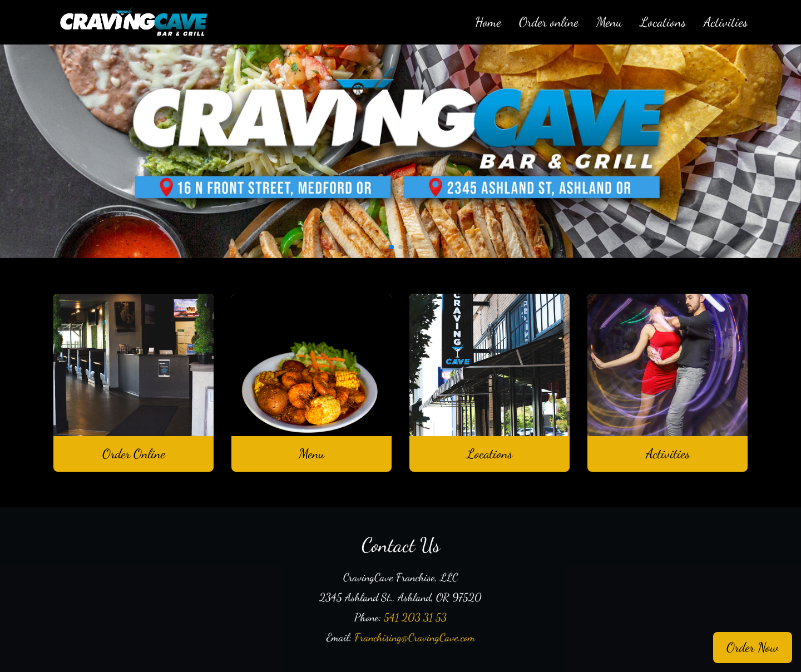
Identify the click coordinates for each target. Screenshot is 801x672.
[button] (392, 247)
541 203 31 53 (415, 617)
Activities (726, 22)
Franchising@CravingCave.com (415, 638)
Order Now (753, 647)
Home (488, 22)
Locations (663, 22)
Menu (609, 22)
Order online (549, 22)
